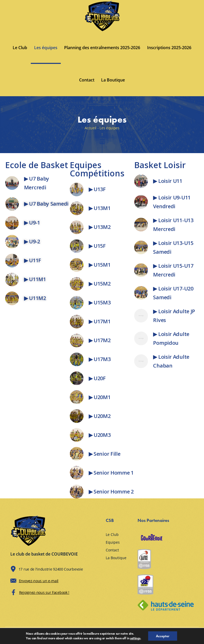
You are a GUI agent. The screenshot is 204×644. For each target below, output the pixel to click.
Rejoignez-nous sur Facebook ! (44, 592)
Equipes (113, 542)
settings (135, 638)
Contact (87, 80)
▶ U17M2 (100, 340)
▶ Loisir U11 (168, 181)
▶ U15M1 (100, 265)
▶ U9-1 (32, 223)
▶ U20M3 (100, 435)
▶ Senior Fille (105, 454)
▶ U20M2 (100, 416)
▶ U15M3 (100, 302)
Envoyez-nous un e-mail (39, 581)
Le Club (20, 48)
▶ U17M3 (100, 359)
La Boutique (113, 80)
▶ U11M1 (35, 279)
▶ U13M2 (100, 227)
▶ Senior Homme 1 (111, 473)
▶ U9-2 (32, 241)
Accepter (163, 636)
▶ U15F (97, 246)
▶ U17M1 (100, 321)
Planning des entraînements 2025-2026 (102, 48)
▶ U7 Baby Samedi (46, 204)
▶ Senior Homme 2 (111, 492)
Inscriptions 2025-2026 (169, 48)
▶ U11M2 (35, 298)
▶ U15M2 (100, 284)
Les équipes (46, 48)
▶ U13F (97, 189)
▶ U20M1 (100, 397)
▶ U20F (97, 378)
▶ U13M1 (100, 208)
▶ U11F (33, 260)
